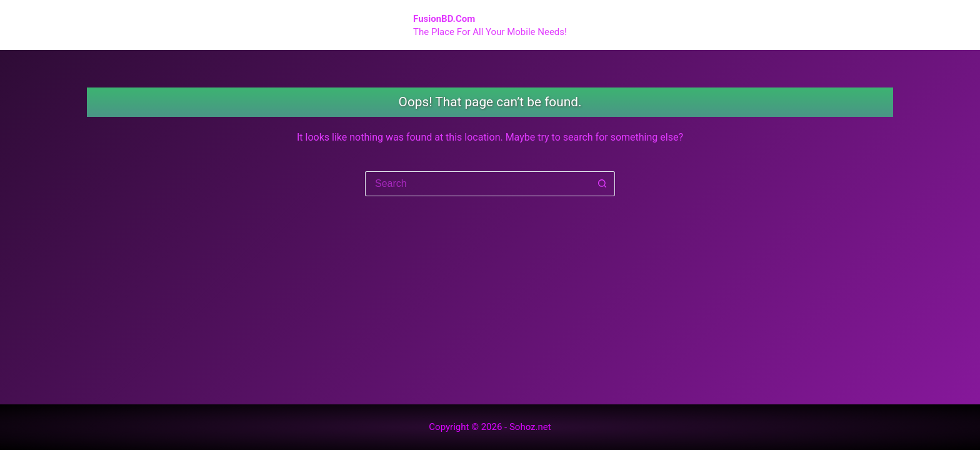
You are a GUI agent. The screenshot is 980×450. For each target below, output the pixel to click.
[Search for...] (477, 184)
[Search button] (602, 184)
